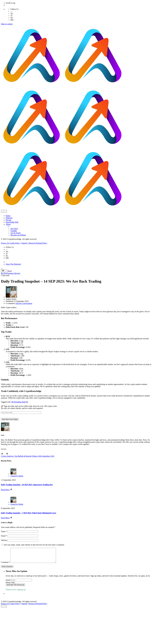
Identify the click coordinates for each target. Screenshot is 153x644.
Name (4, 531)
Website (4, 540)
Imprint (24, 243)
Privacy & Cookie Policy (11, 243)
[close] (4, 211)
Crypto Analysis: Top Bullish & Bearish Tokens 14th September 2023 (28, 456)
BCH (13, 402)
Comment (5, 565)
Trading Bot (20, 402)
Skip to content (7, 24)
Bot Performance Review (11, 273)
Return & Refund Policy (38, 243)
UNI (26, 402)
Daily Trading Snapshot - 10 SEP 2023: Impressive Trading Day (27, 485)
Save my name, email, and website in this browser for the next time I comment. (34, 545)
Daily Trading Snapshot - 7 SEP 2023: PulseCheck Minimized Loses (29, 513)
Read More (8, 490)
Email (4, 536)
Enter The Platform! (13, 264)
